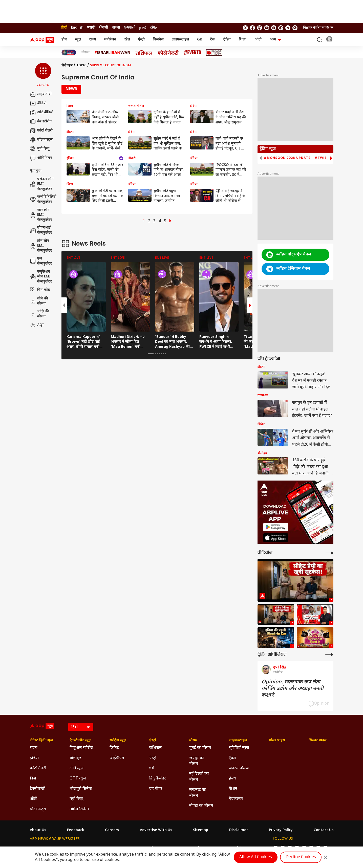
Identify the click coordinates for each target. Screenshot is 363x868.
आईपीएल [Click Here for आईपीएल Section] (117, 758)
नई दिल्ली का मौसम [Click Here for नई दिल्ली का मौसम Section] (199, 777)
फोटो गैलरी (41, 131)
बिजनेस (158, 40)
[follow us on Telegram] (288, 28)
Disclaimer (239, 830)
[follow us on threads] (260, 28)
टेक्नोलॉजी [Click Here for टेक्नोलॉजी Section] (38, 789)
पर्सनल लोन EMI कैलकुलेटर (42, 184)
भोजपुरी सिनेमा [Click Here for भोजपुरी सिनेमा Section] (81, 789)
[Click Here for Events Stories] (193, 52)
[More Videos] (329, 553)
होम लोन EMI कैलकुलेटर (41, 246)
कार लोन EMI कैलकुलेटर (41, 215)
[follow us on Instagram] (274, 28)
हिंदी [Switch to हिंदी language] (64, 28)
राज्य (93, 40)
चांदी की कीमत (39, 314)
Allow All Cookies (256, 857)
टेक (213, 40)
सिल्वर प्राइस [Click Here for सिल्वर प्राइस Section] (318, 741)
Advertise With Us (156, 830)
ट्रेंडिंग (227, 40)
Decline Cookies (301, 857)
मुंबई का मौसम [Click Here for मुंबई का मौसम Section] (200, 748)
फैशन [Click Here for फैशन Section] (233, 789)
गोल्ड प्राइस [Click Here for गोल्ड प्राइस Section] (277, 741)
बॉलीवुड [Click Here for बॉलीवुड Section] (75, 758)
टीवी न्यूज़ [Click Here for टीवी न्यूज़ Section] (77, 768)
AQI (37, 325)
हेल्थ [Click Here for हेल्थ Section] (232, 779)
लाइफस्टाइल (180, 40)
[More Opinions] (329, 655)
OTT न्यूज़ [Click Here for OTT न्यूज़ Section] (78, 779)
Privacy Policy (281, 830)
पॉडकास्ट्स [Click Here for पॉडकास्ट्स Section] (38, 809)
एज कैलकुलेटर (41, 261)
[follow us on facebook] (252, 28)
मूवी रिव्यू (40, 149)
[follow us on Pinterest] (281, 28)
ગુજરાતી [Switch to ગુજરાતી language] (130, 28)
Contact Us (324, 830)
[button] (43, 75)
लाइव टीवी (41, 94)
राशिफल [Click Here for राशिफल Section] (156, 748)
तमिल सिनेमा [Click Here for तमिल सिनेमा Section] (79, 809)
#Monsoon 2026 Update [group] (287, 158)
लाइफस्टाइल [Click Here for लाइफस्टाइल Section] (238, 741)
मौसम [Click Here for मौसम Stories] (86, 53)
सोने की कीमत (39, 301)
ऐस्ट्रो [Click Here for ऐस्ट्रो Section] (153, 741)
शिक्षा (243, 40)
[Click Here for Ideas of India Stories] (214, 52)
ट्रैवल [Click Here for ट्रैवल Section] (232, 758)
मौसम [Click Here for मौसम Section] (193, 741)
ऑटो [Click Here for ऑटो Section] (34, 799)
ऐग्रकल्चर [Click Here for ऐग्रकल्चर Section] (236, 799)
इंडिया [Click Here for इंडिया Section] (34, 758)
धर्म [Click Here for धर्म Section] (152, 768)
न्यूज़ (78, 40)
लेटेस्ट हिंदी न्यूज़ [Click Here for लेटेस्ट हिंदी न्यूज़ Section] (41, 741)
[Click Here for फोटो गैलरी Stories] (168, 52)
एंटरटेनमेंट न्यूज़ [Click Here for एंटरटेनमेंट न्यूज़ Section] (80, 741)
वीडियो (38, 103)
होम (64, 40)
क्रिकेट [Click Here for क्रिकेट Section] (114, 748)
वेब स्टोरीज (41, 122)
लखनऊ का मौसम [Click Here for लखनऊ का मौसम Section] (198, 793)
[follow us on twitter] (245, 28)
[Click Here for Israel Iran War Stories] (112, 53)
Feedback (76, 830)
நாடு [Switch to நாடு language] (143, 28)
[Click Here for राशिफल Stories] (144, 53)
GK (200, 40)
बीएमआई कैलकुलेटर (41, 230)
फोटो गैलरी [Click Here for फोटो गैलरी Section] (38, 768)
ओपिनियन (41, 158)
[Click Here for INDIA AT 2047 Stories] (69, 52)
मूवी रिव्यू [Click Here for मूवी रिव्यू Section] (76, 799)
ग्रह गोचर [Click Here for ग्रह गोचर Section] (156, 789)
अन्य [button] (275, 40)
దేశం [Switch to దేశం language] (153, 28)
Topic (81, 66)
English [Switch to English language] (77, 28)
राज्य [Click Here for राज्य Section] (34, 748)
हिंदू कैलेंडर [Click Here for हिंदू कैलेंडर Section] (158, 779)
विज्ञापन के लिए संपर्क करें (318, 28)
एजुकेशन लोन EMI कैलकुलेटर (41, 277)
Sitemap (201, 830)
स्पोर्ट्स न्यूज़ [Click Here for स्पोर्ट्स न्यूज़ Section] (118, 741)
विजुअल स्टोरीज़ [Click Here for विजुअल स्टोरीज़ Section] (81, 748)
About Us (38, 830)
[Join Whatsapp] (295, 28)
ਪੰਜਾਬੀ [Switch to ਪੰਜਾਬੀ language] (104, 28)
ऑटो (258, 40)
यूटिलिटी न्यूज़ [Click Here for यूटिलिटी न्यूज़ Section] (239, 748)
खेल (127, 40)
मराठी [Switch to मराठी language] (91, 28)
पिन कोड (40, 290)
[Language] (81, 727)
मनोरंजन (110, 40)
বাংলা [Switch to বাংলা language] (116, 28)
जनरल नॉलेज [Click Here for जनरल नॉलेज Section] (239, 768)
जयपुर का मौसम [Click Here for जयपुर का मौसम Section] (197, 761)
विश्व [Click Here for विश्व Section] (33, 779)
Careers (112, 830)
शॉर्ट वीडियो (42, 113)
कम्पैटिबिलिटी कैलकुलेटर (43, 199)
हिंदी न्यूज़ (67, 66)
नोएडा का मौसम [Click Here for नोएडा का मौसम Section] (201, 806)
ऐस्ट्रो (141, 40)
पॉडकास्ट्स (41, 140)
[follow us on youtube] (267, 28)
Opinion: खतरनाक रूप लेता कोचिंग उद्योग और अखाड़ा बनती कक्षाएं (293, 689)
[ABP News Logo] (43, 40)
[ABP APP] (276, 527)
